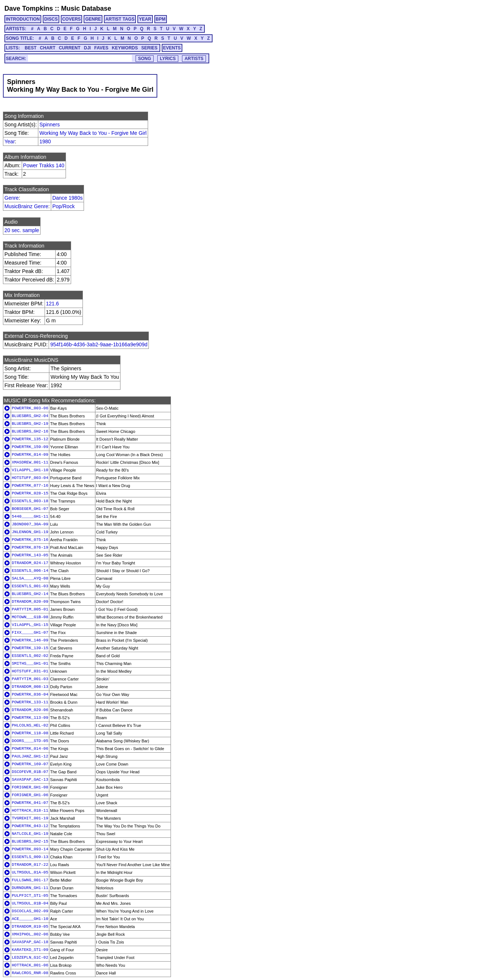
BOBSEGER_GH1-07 (30, 509)
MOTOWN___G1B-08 (30, 617)
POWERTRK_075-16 (30, 540)
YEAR (145, 19)
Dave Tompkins (29, 8)
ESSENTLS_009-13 (30, 857)
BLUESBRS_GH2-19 (30, 424)
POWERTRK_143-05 (30, 555)
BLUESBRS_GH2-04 (30, 416)
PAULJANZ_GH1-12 (30, 756)
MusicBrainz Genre (26, 206)
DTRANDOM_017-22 (30, 865)
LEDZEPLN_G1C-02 (30, 958)
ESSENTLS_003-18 (30, 501)
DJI (87, 48)
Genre (12, 198)
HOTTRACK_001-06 (30, 965)
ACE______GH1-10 (30, 919)
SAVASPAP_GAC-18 (30, 942)
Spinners (50, 125)
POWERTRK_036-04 (30, 694)
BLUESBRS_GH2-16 (30, 431)
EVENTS (172, 48)
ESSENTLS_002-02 (30, 656)
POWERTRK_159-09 (30, 447)
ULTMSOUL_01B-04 (30, 903)
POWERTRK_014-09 (30, 455)
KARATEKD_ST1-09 (30, 950)
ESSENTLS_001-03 (30, 586)
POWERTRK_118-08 (30, 733)
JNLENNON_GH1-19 (30, 532)
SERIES (150, 48)
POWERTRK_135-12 (30, 439)
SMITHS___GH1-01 (30, 664)
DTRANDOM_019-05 (30, 927)
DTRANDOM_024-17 (30, 563)
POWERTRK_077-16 (30, 486)
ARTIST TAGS (120, 19)
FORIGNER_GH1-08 (30, 787)
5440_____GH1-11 (30, 517)
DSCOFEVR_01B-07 (30, 772)
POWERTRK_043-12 (30, 826)
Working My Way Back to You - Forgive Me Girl (93, 133)
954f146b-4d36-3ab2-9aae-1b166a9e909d (99, 344)
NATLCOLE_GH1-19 (30, 834)
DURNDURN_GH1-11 (30, 888)
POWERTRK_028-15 (30, 493)
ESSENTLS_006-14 (30, 571)
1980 (45, 141)
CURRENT (70, 48)
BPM (161, 19)
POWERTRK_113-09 (30, 718)
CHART (48, 48)
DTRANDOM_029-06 (30, 710)
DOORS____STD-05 (30, 741)
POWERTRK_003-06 (30, 408)
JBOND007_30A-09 (30, 524)
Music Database (86, 8)
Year (10, 141)
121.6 (52, 304)
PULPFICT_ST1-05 (30, 896)
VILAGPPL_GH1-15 (30, 625)
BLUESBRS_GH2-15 (30, 841)
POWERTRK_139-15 (30, 648)
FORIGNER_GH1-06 (30, 795)
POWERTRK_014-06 (30, 749)
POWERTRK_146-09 (30, 640)
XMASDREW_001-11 (30, 462)
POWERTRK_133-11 (30, 702)
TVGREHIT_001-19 (30, 818)
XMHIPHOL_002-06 (30, 934)
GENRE (93, 19)
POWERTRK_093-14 (30, 849)
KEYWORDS (125, 48)
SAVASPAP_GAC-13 (30, 780)
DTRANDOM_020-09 (30, 602)
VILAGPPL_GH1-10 (30, 470)
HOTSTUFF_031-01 (30, 671)
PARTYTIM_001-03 (30, 679)
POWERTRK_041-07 (30, 803)
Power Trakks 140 (44, 165)
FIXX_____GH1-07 (30, 633)
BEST (31, 48)
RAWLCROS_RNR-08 (30, 973)
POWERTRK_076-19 (30, 547)
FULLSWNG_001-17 (30, 880)
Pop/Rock (64, 206)
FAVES (101, 48)
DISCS (51, 19)
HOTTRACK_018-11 (30, 811)
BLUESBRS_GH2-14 (30, 594)
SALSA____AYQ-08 (30, 578)
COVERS (72, 19)
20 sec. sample (22, 230)
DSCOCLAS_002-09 (30, 911)
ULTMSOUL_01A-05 (30, 872)
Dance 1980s (68, 198)
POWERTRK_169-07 (30, 764)
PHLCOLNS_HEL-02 (30, 725)
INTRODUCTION (23, 19)
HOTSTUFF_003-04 (30, 478)
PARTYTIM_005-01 (30, 609)
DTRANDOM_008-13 (30, 687)
